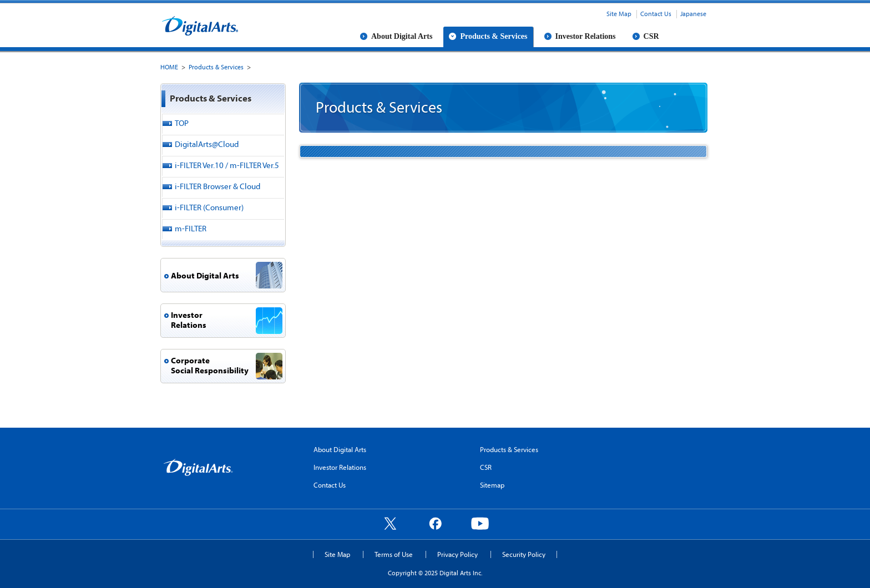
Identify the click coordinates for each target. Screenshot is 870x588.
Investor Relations (586, 36)
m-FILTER (191, 228)
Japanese (693, 14)
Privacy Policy (457, 554)
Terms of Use (394, 554)
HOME (169, 67)
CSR (651, 36)
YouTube (480, 523)
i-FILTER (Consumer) (209, 207)
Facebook (435, 523)
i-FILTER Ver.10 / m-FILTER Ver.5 (227, 165)
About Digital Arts (402, 36)
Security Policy (524, 554)
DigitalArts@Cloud (207, 144)
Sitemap (492, 485)
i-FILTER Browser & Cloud (217, 186)
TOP (182, 123)
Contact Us (656, 14)
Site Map (619, 14)
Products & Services (494, 36)
